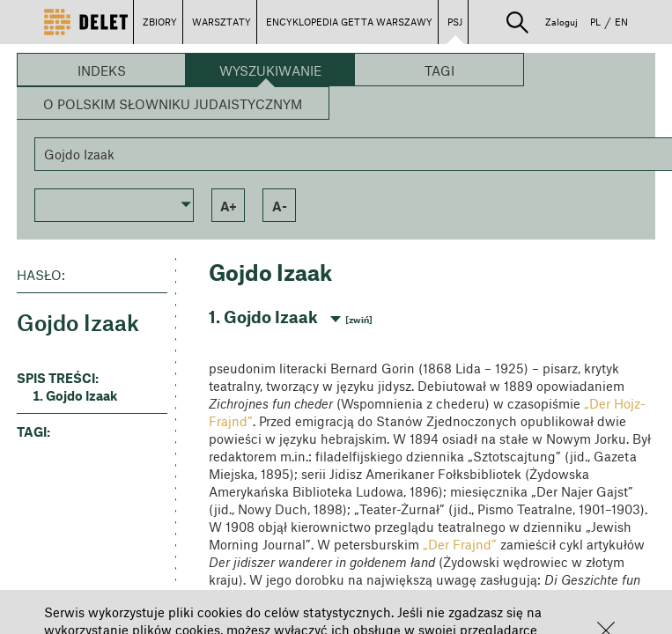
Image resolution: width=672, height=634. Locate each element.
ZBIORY (160, 22)
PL (595, 22)
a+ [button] (229, 206)
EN (621, 22)
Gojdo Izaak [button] (81, 395)
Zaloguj (561, 22)
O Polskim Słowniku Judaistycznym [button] (173, 104)
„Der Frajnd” (460, 544)
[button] (517, 22)
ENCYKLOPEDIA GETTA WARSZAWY (349, 22)
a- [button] (280, 206)
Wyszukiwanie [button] (270, 70)
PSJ (455, 22)
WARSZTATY (222, 22)
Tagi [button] (439, 70)
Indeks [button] (102, 70)
